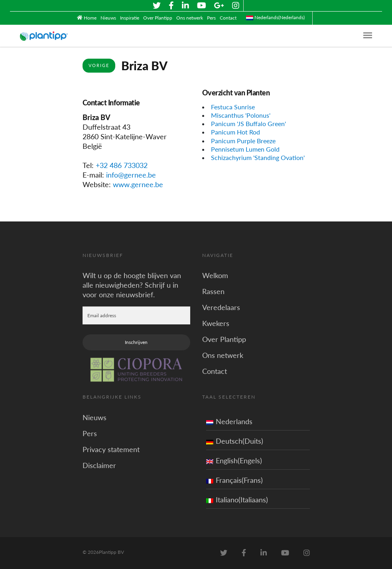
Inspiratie (130, 18)
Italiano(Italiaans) (237, 500)
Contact (228, 18)
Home (90, 18)
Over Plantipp (158, 18)
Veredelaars (221, 307)
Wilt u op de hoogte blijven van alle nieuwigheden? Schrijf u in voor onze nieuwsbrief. (132, 285)
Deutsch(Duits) (235, 441)
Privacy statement (111, 449)
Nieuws (108, 18)
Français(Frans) (234, 480)
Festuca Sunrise (233, 107)
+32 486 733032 (122, 165)
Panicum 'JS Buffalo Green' (248, 123)
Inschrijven (136, 342)
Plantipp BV (111, 552)
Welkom (215, 275)
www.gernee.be (138, 184)
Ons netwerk (190, 18)
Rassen (213, 291)
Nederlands (229, 421)
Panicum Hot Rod (235, 132)
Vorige (99, 65)
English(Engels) (234, 460)
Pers (211, 18)
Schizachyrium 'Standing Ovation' (258, 157)
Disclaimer (99, 465)
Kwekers (216, 323)
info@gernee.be (131, 175)
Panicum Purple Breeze (243, 141)
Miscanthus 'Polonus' (241, 115)
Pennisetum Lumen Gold (245, 149)
